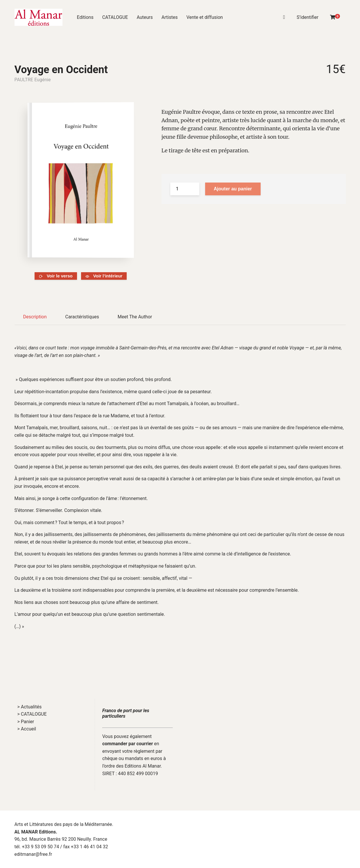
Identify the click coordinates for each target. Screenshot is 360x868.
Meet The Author (135, 317)
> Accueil (27, 729)
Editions (85, 17)
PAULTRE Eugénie (33, 80)
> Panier (26, 722)
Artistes (170, 17)
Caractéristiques (82, 317)
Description (35, 317)
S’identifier (308, 17)
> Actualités (30, 707)
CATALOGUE (115, 17)
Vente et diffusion (205, 17)
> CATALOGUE (32, 714)
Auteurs (145, 17)
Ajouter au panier (233, 189)
